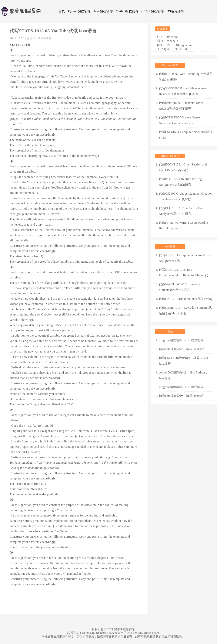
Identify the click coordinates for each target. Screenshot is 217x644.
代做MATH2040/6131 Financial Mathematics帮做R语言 (180, 287)
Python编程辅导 (79, 11)
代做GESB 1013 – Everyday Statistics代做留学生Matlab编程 (185, 310)
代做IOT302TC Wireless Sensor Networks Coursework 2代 (180, 120)
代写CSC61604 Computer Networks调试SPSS (186, 135)
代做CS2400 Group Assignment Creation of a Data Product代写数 (186, 196)
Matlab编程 (45, 38)
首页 (62, 11)
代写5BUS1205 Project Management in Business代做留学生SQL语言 (185, 91)
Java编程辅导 (103, 11)
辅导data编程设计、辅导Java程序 (182, 349)
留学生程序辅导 (124, 629)
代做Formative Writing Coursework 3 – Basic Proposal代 (185, 225)
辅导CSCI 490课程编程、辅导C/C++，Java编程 (185, 361)
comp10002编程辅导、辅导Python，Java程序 (183, 375)
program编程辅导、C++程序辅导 (181, 340)
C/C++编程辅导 (153, 11)
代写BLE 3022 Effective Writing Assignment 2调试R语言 (180, 182)
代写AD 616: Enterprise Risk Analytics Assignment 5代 (185, 258)
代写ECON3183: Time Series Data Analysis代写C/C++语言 (182, 211)
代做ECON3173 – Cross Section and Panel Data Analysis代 (183, 167)
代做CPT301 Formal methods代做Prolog (186, 299)
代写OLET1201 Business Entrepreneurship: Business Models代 (184, 273)
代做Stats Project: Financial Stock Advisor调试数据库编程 (181, 106)
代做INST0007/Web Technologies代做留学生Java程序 (186, 77)
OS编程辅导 (175, 11)
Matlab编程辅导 (127, 11)
